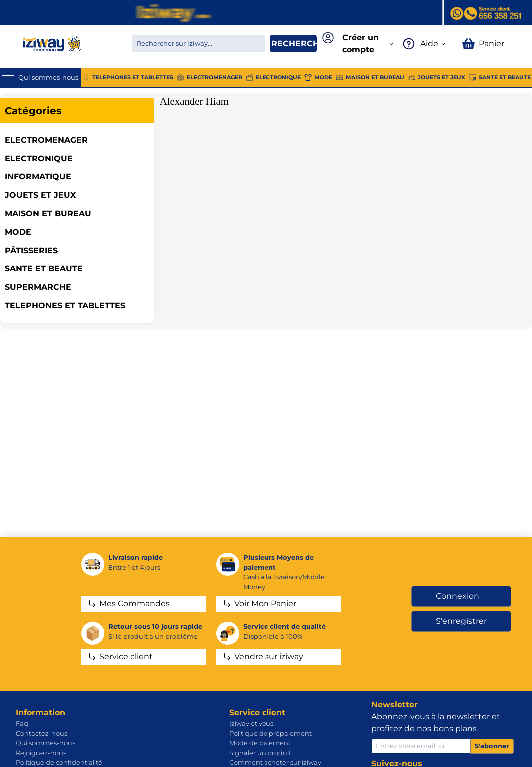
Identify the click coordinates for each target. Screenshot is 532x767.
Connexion (457, 596)
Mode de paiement (260, 743)
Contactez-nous (42, 733)
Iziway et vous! (252, 723)
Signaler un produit (260, 753)
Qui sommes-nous (46, 743)
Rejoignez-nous (41, 753)
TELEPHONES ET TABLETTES (65, 305)
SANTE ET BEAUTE (44, 268)
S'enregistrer (461, 621)
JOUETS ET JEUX (40, 195)
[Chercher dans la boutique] (198, 44)
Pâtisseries (31, 250)
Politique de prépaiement (270, 733)
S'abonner (492, 746)
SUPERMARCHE (38, 287)
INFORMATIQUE (38, 177)
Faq (22, 723)
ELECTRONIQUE (39, 159)
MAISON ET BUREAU (48, 213)
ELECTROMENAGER (46, 140)
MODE (18, 232)
